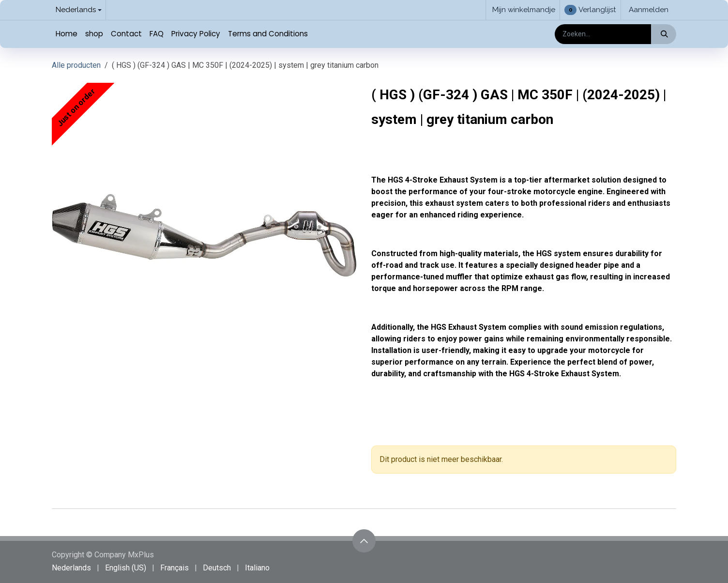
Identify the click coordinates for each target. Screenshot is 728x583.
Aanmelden (649, 10)
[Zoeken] (663, 34)
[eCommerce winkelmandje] (523, 10)
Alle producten (76, 65)
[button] (364, 541)
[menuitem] (67, 34)
